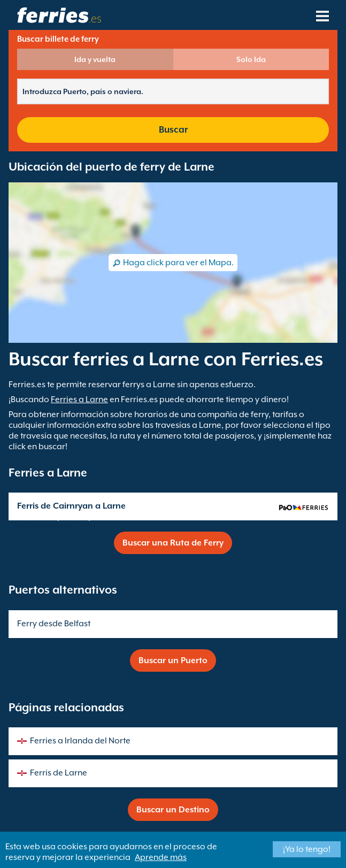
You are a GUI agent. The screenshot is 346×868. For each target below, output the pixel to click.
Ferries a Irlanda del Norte (80, 741)
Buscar (173, 130)
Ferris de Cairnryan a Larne (71, 506)
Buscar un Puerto (173, 660)
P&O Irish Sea (43, 526)
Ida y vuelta (95, 59)
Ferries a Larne (79, 400)
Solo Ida (251, 59)
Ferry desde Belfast (54, 624)
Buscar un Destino (173, 810)
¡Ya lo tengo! (307, 849)
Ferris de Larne (59, 773)
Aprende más (161, 857)
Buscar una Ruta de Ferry (173, 543)
